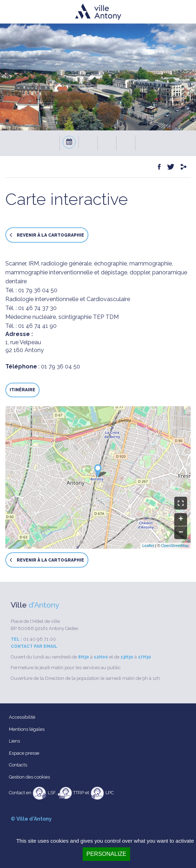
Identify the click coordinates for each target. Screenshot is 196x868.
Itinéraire (22, 390)
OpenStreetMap (175, 546)
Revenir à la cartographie (47, 235)
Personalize (106, 854)
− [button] (181, 533)
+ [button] (181, 520)
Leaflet (148, 546)
